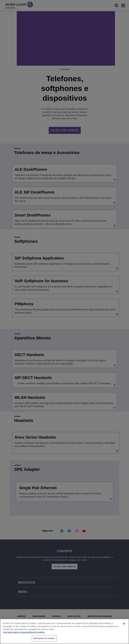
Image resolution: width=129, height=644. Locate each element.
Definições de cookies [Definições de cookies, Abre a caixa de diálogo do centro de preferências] (44, 638)
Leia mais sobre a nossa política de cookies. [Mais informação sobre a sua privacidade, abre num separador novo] (24, 632)
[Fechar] (124, 624)
